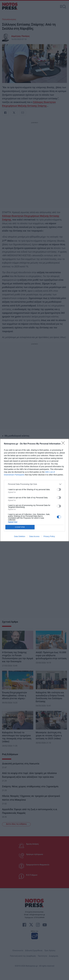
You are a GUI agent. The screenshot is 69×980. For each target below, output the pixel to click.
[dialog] (34, 490)
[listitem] (34, 484)
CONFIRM (20, 527)
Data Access (34, 536)
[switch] (59, 489)
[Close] (64, 444)
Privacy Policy (49, 536)
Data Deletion (20, 536)
